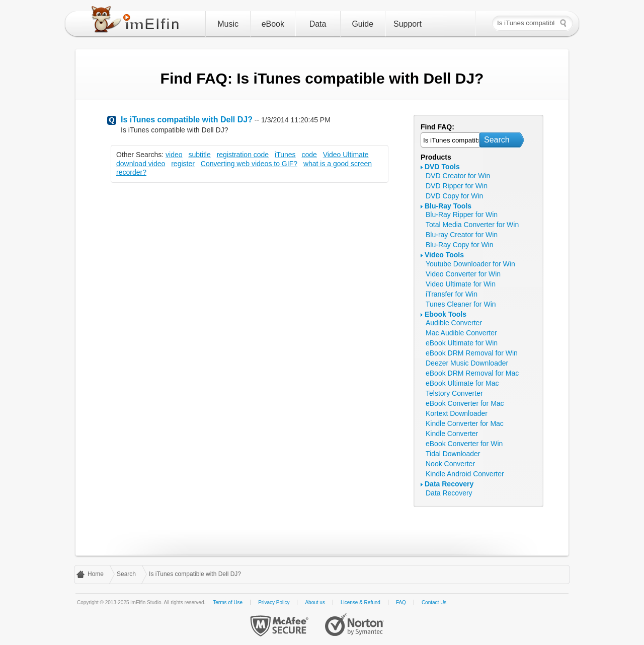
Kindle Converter (452, 434)
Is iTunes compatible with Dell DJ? (187, 120)
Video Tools (444, 255)
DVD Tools (442, 167)
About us (315, 602)
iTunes (285, 155)
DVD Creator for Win (458, 176)
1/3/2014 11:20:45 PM (296, 120)
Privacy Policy (274, 602)
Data (318, 24)
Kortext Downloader (457, 413)
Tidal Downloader (453, 454)
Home (96, 574)
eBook (273, 24)
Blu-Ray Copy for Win (460, 245)
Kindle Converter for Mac (465, 423)
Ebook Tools (446, 314)
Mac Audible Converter (461, 333)
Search (497, 140)
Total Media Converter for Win (472, 225)
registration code (243, 155)
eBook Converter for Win (464, 444)
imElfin (137, 22)
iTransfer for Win (452, 294)
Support (408, 24)
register (183, 164)
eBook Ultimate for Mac (462, 383)
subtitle (199, 155)
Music (228, 24)
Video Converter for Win (463, 274)
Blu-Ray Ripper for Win (462, 214)
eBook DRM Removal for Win (472, 353)
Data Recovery (449, 484)
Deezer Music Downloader (467, 363)
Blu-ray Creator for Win (462, 235)
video (174, 155)
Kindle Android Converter (465, 474)
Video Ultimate (346, 155)
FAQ (401, 602)
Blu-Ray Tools (448, 206)
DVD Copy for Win (454, 196)
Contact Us (434, 602)
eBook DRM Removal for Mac (472, 373)
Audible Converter (454, 323)
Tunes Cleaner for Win (461, 304)
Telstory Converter (454, 393)
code (309, 155)
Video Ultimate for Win (461, 284)
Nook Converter (450, 464)
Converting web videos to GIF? (249, 164)
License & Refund (360, 602)
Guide (363, 24)
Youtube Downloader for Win (470, 264)
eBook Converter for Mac (465, 403)
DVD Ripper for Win (457, 186)
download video (141, 164)
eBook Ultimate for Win (462, 343)
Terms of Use (228, 602)
